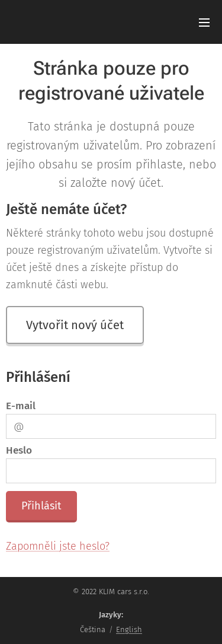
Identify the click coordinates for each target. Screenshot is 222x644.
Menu (204, 23)
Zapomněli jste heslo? (58, 547)
